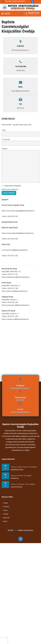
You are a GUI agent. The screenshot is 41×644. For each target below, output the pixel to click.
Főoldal (5, 503)
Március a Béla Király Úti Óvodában (24, 467)
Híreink (5, 510)
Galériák (5, 514)
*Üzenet (4, 149)
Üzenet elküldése (9, 193)
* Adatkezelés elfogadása (11, 186)
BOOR (15, 530)
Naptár (4, 521)
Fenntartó (5, 507)
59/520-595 (20, 71)
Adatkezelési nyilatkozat (10, 189)
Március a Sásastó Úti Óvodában (23, 484)
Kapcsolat (6, 518)
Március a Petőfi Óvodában (21, 476)
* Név (4, 130)
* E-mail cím (6, 139)
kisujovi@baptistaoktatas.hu (20, 412)
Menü (6, 14)
